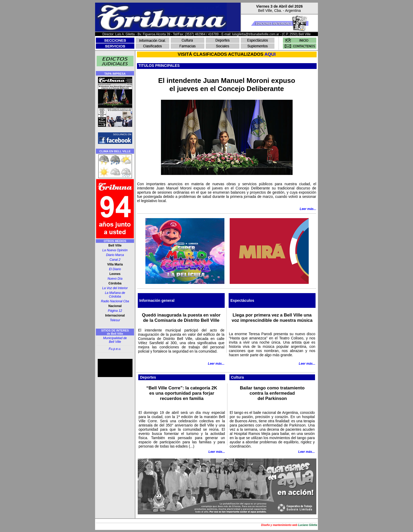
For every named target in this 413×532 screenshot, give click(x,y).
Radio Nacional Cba (115, 301)
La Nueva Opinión (115, 250)
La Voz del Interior (115, 288)
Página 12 (115, 311)
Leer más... (216, 364)
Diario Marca (115, 255)
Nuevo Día (115, 279)
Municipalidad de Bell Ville (115, 340)
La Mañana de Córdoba (115, 295)
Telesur (115, 320)
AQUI (270, 54)
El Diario (115, 269)
